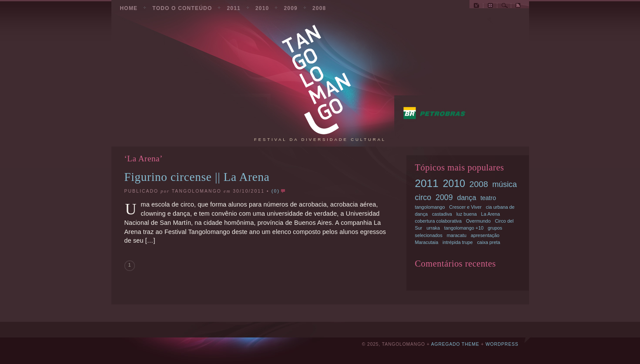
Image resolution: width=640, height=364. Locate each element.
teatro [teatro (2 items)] (488, 198)
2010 (262, 8)
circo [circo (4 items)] (423, 197)
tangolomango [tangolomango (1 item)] (430, 207)
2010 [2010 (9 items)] (454, 184)
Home (129, 8)
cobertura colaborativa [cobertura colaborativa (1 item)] (439, 221)
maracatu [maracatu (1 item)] (457, 235)
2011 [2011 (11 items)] (427, 183)
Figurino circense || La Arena (197, 177)
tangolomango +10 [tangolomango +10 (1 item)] (464, 228)
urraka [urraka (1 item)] (433, 228)
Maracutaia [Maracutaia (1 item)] (427, 242)
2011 (234, 8)
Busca (505, 7)
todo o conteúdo (182, 8)
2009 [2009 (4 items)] (444, 197)
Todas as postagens (490, 7)
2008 (319, 8)
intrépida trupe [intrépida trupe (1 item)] (458, 242)
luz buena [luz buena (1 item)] (467, 214)
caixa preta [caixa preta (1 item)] (488, 242)
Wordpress (502, 344)
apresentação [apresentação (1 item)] (485, 235)
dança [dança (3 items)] (466, 197)
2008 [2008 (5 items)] (479, 184)
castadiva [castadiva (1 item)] (442, 214)
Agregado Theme (455, 344)
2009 (291, 8)
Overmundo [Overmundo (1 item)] (478, 221)
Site (476, 7)
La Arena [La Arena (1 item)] (491, 214)
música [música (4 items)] (504, 184)
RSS (518, 7)
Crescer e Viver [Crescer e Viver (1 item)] (465, 207)
